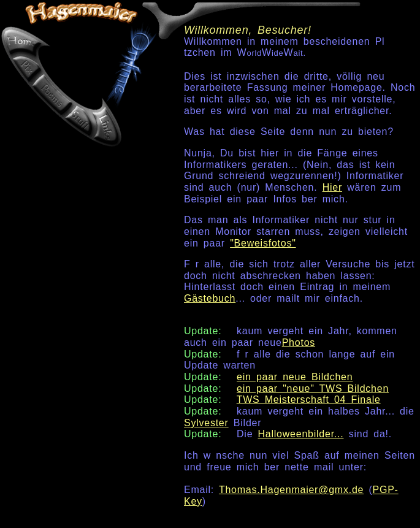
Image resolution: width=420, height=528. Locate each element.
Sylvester (206, 423)
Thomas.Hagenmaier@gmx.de (291, 490)
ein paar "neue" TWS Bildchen (313, 388)
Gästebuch (210, 298)
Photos (299, 342)
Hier (332, 187)
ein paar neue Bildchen (295, 377)
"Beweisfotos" (263, 243)
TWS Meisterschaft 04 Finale (309, 400)
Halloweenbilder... (301, 434)
